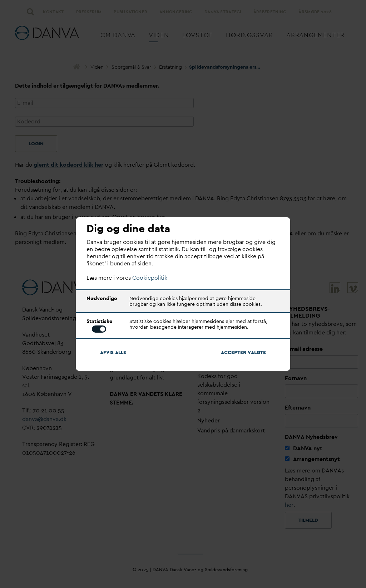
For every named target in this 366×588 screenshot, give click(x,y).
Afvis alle (113, 352)
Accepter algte (243, 352)
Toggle (99, 329)
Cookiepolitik (150, 278)
